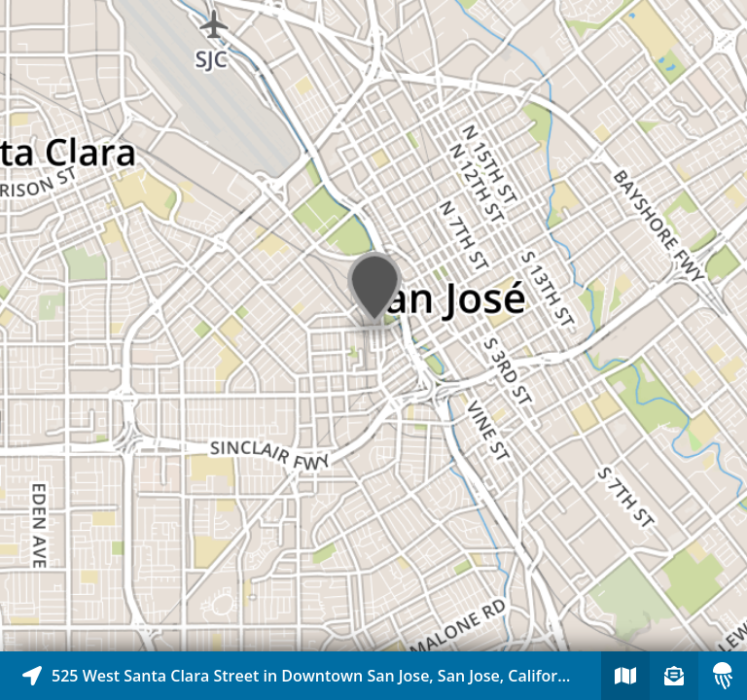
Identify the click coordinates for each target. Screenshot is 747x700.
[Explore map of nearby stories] (373, 326)
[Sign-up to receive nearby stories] (674, 676)
